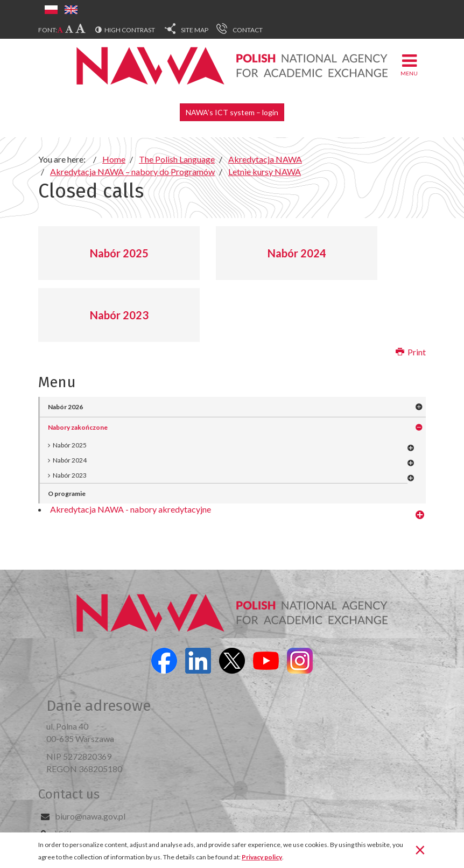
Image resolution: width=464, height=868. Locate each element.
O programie (67, 493)
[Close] (420, 849)
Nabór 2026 (65, 407)
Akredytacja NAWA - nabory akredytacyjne (131, 509)
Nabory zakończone (78, 427)
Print (411, 352)
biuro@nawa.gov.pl (90, 816)
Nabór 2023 (119, 315)
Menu (409, 64)
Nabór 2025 (119, 253)
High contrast (130, 30)
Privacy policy (262, 857)
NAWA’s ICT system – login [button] (232, 112)
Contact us (69, 794)
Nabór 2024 (297, 253)
